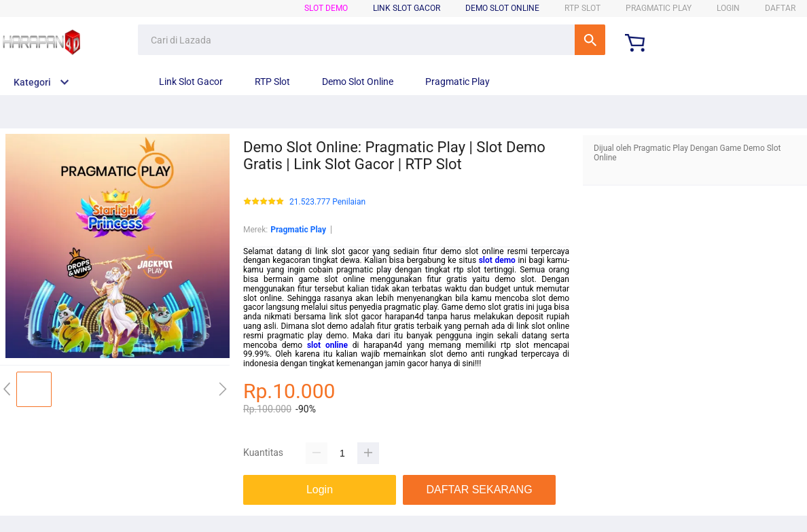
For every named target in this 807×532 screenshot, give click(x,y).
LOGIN (728, 8)
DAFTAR (780, 8)
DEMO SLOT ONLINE (502, 8)
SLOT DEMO (326, 8)
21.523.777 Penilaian (327, 202)
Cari (590, 40)
